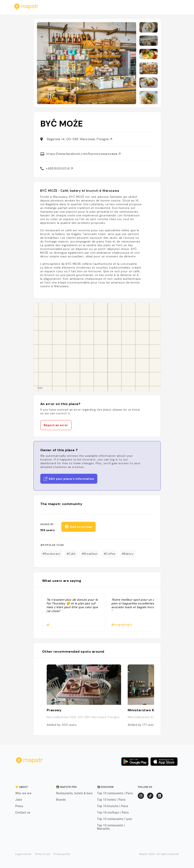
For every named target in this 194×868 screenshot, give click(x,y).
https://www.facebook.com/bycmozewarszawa (84, 154)
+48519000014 (59, 169)
